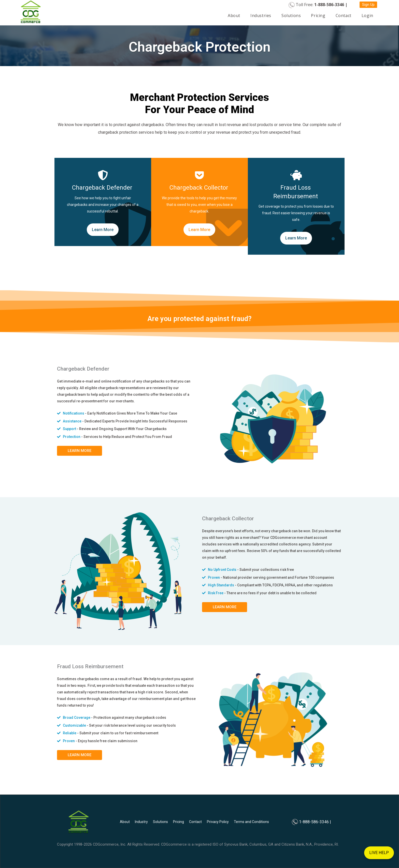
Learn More (103, 230)
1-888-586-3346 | (315, 822)
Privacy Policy (218, 822)
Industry (141, 822)
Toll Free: (322, 5)
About (234, 16)
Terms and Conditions (251, 822)
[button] (368, 5)
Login (367, 16)
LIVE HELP (379, 849)
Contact (344, 16)
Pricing (318, 16)
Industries (261, 16)
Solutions (291, 16)
